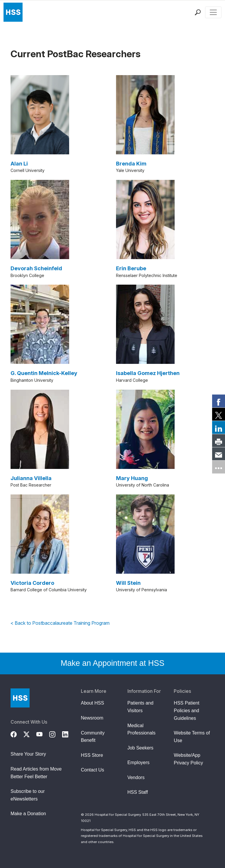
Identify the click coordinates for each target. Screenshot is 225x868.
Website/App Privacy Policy (188, 759)
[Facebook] (17, 734)
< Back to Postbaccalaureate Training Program (60, 623)
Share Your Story (28, 754)
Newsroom (92, 718)
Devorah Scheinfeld (36, 268)
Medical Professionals (142, 729)
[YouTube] (43, 734)
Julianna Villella (31, 478)
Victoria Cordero (32, 583)
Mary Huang (132, 478)
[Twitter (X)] (30, 734)
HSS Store (92, 755)
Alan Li (19, 164)
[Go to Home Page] (20, 698)
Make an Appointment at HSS (112, 663)
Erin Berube (131, 268)
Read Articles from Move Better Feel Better (36, 773)
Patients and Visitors (140, 707)
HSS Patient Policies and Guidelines (186, 710)
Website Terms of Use (192, 737)
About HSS (92, 703)
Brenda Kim (131, 164)
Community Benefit (93, 737)
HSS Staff (138, 792)
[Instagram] (56, 734)
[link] (219, 401)
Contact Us (92, 770)
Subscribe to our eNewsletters (28, 795)
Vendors (136, 777)
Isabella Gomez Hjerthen (148, 373)
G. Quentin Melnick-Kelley (44, 373)
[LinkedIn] (69, 734)
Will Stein (128, 583)
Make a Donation (28, 814)
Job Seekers (140, 748)
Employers (139, 763)
